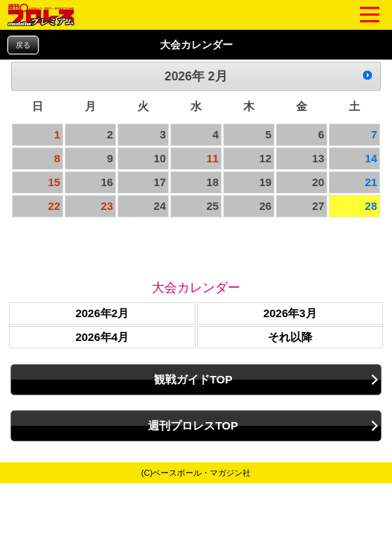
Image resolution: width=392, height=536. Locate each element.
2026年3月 (290, 313)
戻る (23, 45)
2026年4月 (102, 337)
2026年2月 (102, 313)
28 (371, 206)
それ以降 (290, 337)
